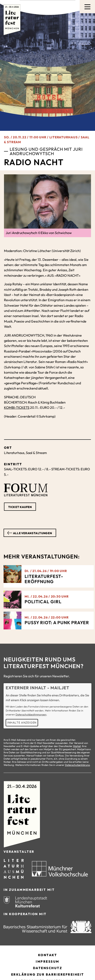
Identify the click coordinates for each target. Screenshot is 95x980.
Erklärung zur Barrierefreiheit (48, 974)
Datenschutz (48, 968)
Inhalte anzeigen (22, 723)
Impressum (47, 961)
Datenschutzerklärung (77, 765)
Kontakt (48, 955)
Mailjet (77, 746)
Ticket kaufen (20, 507)
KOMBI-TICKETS (17, 408)
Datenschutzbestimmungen (31, 714)
